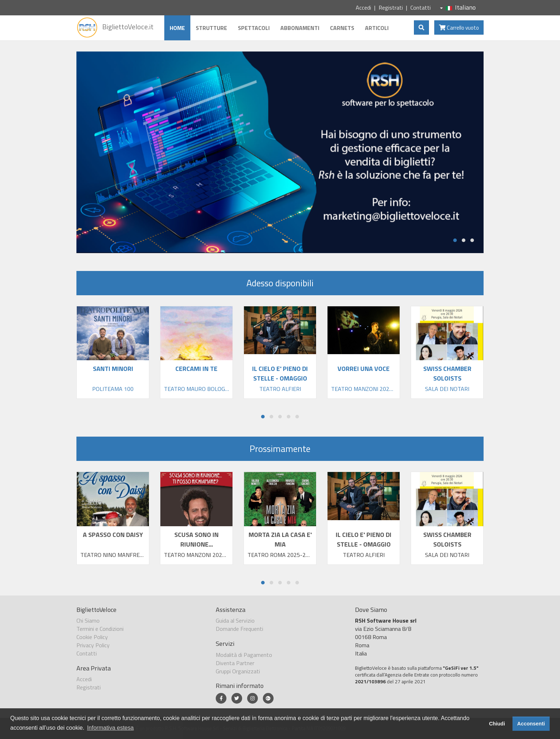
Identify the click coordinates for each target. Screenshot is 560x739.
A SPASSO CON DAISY (113, 535)
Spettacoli (253, 28)
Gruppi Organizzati (238, 671)
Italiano (458, 7)
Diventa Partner (235, 663)
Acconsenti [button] (531, 724)
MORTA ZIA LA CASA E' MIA (280, 539)
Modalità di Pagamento (244, 655)
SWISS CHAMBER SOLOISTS (447, 539)
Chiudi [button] (497, 724)
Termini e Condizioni (100, 629)
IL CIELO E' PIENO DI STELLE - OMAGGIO (364, 539)
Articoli (376, 28)
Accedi (363, 7)
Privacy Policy (93, 645)
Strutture (211, 28)
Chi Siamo (88, 620)
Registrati (391, 7)
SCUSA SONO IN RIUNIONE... (196, 539)
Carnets (341, 28)
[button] (455, 240)
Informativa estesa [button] (111, 728)
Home (177, 28)
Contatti (421, 7)
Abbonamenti (299, 28)
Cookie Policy (92, 637)
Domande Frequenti (239, 629)
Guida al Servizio (235, 620)
